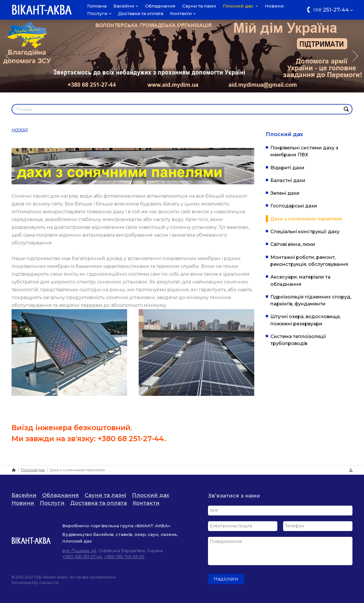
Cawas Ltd (49, 583)
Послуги (99, 13)
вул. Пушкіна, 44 (79, 551)
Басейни (126, 6)
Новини (274, 6)
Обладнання (160, 6)
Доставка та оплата (141, 13)
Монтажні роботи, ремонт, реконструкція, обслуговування (309, 261)
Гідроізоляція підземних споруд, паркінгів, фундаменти (311, 300)
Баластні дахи (288, 180)
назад (20, 130)
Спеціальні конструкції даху (305, 231)
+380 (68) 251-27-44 (82, 557)
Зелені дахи (285, 193)
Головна (97, 6)
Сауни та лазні (199, 6)
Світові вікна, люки (293, 244)
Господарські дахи (294, 206)
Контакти (183, 13)
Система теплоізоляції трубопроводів (298, 340)
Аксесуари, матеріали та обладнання (300, 280)
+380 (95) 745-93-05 (124, 557)
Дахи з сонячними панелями (306, 219)
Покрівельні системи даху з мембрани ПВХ (304, 151)
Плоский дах (240, 6)
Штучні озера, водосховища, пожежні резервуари (305, 320)
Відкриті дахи (287, 168)
